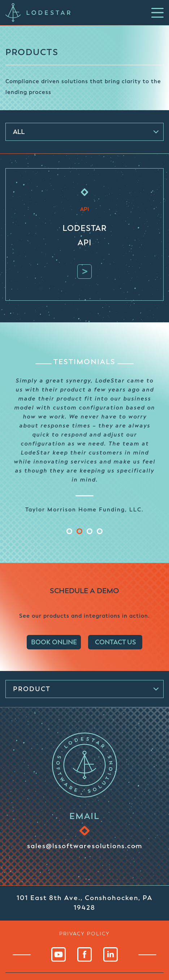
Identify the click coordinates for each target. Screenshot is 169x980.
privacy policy (84, 934)
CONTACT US (115, 642)
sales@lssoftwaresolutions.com (85, 846)
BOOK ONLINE (54, 642)
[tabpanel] (84, 444)
